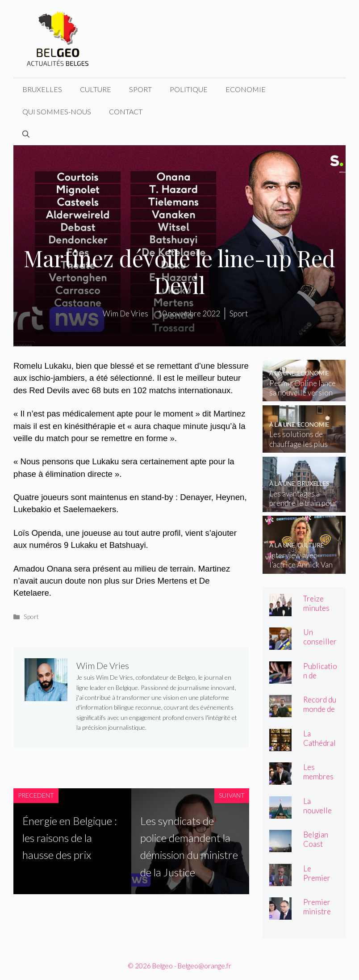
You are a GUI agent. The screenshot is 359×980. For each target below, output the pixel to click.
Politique (189, 89)
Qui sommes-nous (57, 111)
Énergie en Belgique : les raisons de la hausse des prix (70, 838)
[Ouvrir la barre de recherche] (26, 134)
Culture (96, 89)
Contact (126, 111)
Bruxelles (42, 89)
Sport (140, 89)
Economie (246, 89)
